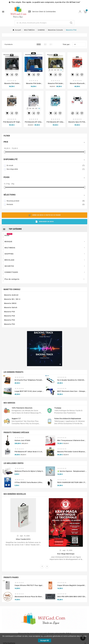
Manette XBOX (10, 303)
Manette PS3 (10, 320)
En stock (46, 165)
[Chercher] (42, 23)
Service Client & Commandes (44, 12)
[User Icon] (80, 12)
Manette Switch (11, 307)
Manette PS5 (10, 312)
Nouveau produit (46, 201)
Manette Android (11, 295)
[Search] (71, 23)
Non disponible (46, 169)
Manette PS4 (10, 316)
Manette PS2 (10, 324)
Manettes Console (12, 289)
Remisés (46, 204)
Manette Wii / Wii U (12, 299)
